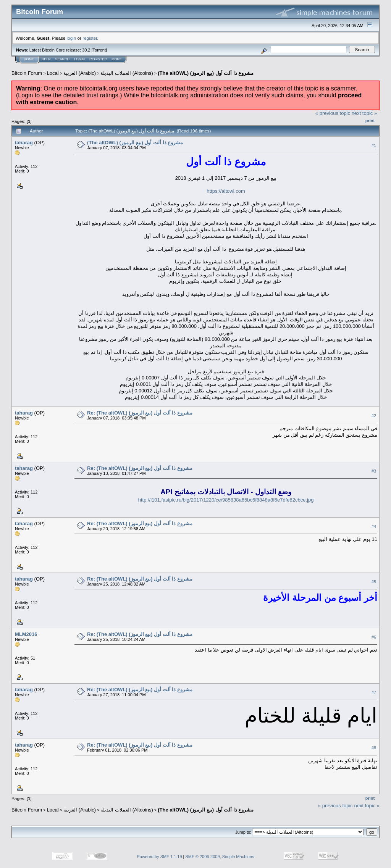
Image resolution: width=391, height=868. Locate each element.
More (117, 59)
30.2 (86, 50)
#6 (374, 637)
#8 (374, 748)
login (72, 38)
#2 (374, 416)
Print (370, 121)
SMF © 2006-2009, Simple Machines (220, 857)
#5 (374, 582)
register (90, 38)
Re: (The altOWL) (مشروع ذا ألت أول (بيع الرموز (140, 413)
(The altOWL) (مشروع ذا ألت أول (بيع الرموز (206, 73)
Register (98, 59)
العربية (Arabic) (80, 73)
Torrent (99, 50)
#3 (374, 471)
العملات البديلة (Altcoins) (127, 73)
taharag (24, 143)
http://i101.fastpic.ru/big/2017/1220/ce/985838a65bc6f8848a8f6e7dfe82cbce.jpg (226, 500)
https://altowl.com (226, 191)
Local (53, 73)
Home (29, 59)
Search (63, 59)
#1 (374, 145)
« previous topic (333, 113)
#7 (374, 693)
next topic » (364, 113)
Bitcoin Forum (27, 73)
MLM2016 (26, 634)
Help (46, 59)
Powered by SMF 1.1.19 (160, 857)
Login (79, 59)
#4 (374, 527)
